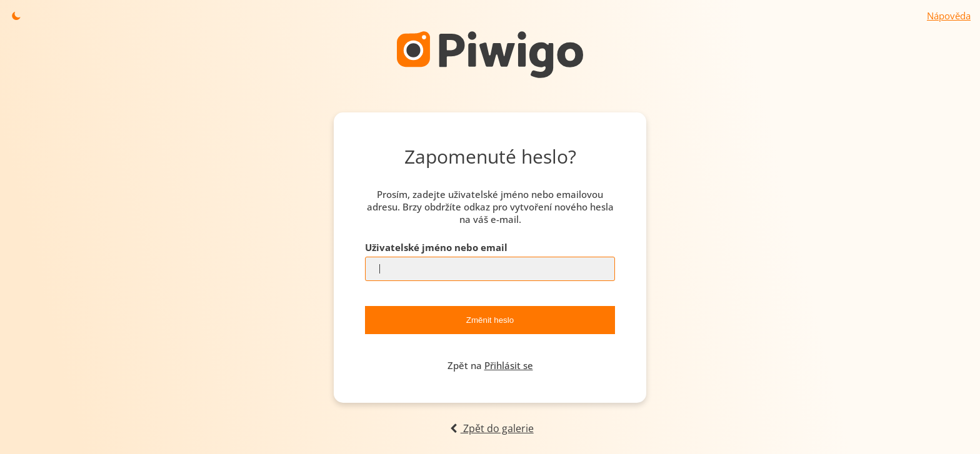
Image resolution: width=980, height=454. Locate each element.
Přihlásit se (509, 365)
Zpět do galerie (490, 428)
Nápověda (949, 16)
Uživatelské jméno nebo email (436, 247)
